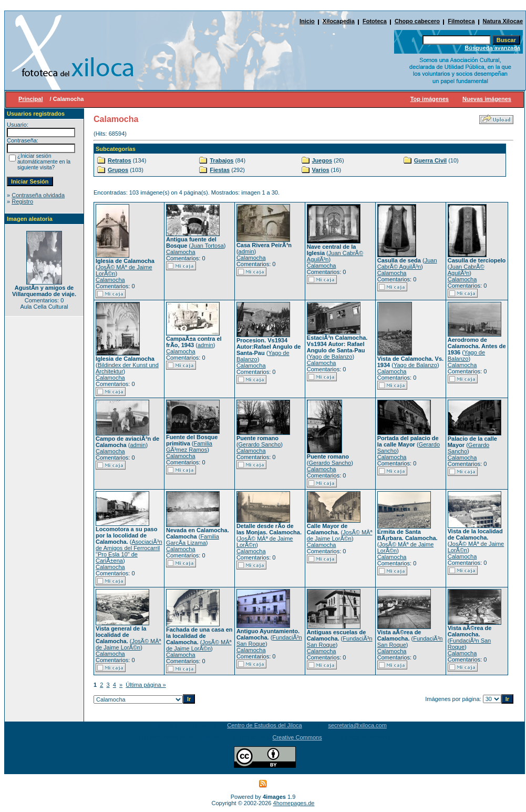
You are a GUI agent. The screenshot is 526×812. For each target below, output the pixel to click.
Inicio (307, 21)
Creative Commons (297, 737)
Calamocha (110, 280)
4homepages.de (294, 803)
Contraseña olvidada (38, 195)
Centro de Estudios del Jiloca (264, 725)
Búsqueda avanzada (492, 48)
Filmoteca (461, 21)
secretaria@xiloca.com (357, 725)
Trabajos (221, 160)
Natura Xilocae (503, 21)
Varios (321, 170)
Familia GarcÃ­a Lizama (193, 540)
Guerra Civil (430, 160)
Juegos (322, 160)
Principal (30, 99)
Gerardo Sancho (260, 444)
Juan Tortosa (207, 246)
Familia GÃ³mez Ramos (189, 446)
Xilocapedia (339, 21)
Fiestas (220, 170)
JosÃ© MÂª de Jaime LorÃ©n (340, 535)
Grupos (118, 170)
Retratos (120, 160)
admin (246, 251)
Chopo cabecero (417, 21)
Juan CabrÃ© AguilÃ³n (407, 263)
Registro (22, 201)
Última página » (146, 685)
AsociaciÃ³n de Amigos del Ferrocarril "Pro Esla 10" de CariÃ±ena (129, 551)
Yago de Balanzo (330, 357)
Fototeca (375, 21)
